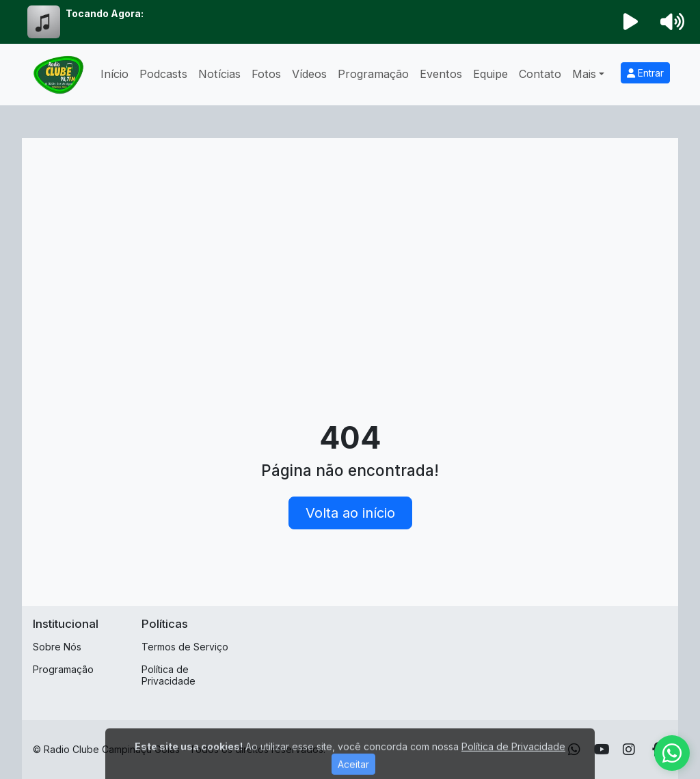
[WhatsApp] (672, 753)
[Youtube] (602, 750)
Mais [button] (584, 74)
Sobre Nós (57, 647)
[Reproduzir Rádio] (631, 22)
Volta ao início (350, 513)
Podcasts (163, 74)
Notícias (219, 74)
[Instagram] (629, 750)
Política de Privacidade (169, 675)
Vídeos (309, 74)
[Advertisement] (350, 252)
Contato (540, 74)
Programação (373, 74)
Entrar (645, 73)
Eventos (441, 74)
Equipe (490, 74)
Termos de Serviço (185, 647)
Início (115, 74)
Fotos (266, 74)
